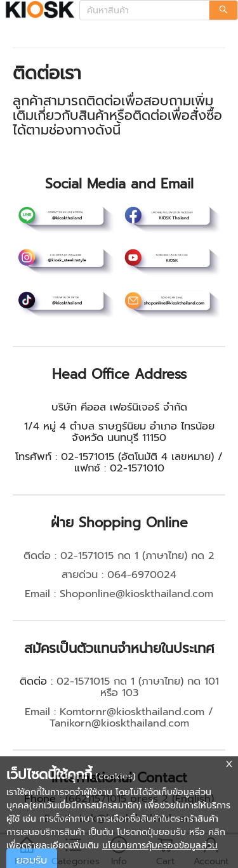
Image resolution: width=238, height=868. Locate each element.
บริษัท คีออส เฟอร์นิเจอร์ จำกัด (119, 407)
